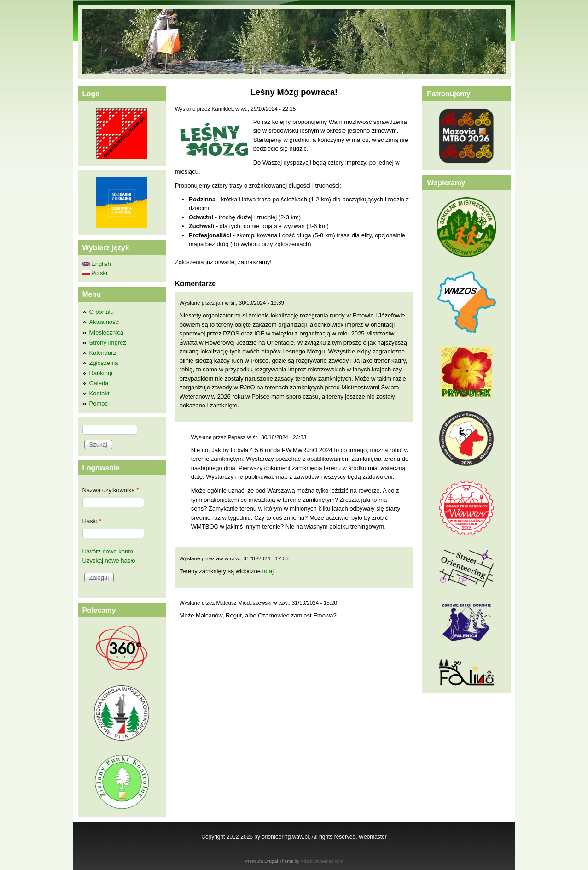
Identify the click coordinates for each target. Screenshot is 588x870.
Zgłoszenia (104, 363)
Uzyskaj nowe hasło (109, 561)
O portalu (102, 312)
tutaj (268, 571)
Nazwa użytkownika (111, 490)
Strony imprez (108, 343)
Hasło (92, 521)
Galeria (99, 383)
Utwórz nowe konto (108, 551)
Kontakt (99, 393)
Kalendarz (103, 353)
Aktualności (105, 322)
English (97, 264)
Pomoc (99, 403)
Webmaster (373, 837)
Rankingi (101, 373)
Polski (95, 273)
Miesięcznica (106, 332)
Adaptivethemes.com (322, 861)
